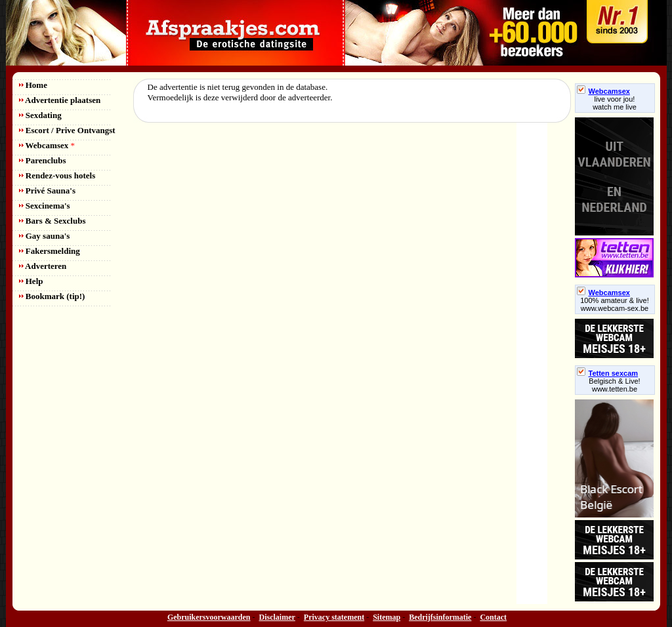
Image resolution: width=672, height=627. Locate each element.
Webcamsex (47, 145)
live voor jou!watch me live (615, 103)
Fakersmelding (50, 251)
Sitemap (387, 617)
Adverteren (43, 266)
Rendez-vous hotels (57, 175)
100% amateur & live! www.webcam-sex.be (615, 304)
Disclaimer (277, 617)
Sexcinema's (45, 206)
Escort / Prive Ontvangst (67, 130)
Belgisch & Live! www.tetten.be (614, 385)
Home (33, 85)
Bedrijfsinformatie (440, 617)
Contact (493, 617)
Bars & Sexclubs (52, 221)
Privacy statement (334, 617)
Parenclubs (43, 160)
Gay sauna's (45, 236)
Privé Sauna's (47, 191)
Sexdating (40, 115)
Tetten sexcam (608, 373)
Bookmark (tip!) (52, 296)
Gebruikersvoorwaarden (209, 617)
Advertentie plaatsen (60, 100)
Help (31, 281)
